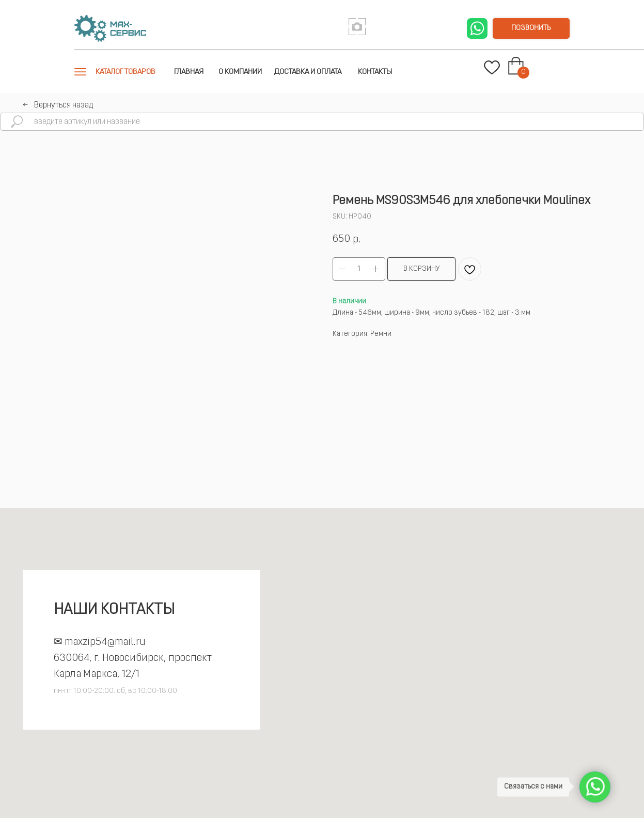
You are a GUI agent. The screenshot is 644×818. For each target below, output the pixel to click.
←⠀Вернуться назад (58, 105)
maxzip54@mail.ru (105, 642)
